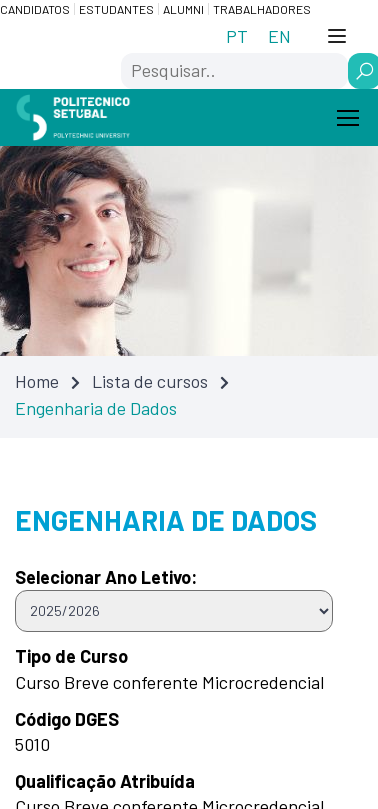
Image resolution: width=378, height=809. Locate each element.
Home (37, 381)
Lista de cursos (150, 381)
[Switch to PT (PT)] (237, 35)
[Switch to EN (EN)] (279, 35)
